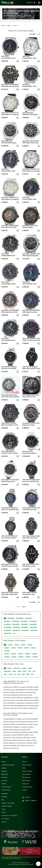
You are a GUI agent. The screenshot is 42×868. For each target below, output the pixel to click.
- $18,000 (21, 657)
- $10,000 (7, 651)
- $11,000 (6, 654)
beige (19, 671)
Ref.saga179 (33, 621)
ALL (5, 618)
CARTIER (4, 781)
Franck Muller (6, 787)
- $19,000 (28, 657)
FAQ (24, 768)
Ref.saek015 (11, 618)
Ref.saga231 (7, 630)
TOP (3, 26)
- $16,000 (7, 657)
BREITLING (5, 774)
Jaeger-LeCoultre (8, 803)
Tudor (3, 809)
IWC (3, 800)
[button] (18, 61)
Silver (28, 674)
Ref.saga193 (16, 624)
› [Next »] (24, 607)
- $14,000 (27, 654)
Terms (25, 790)
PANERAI (4, 797)
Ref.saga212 (25, 627)
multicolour (16, 668)
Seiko (9, 26)
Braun (25, 671)
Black (6, 674)
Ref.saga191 (7, 624)
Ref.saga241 (34, 630)
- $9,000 (33, 648)
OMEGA (4, 768)
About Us (26, 784)
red (15, 674)
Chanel (4, 822)
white (10, 674)
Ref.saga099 (20, 618)
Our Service (27, 774)
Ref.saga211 (16, 627)
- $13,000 (20, 654)
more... (15, 633)
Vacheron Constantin (9, 816)
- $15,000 (34, 654)
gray (19, 674)
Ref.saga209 (8, 627)
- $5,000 (6, 648)
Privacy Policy (27, 787)
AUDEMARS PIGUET (8, 765)
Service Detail (27, 771)
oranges (24, 668)
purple (9, 668)
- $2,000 (16, 645)
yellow (30, 668)
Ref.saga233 (16, 630)
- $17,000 (14, 657)
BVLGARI (4, 777)
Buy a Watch (27, 765)
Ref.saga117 (7, 621)
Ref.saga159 (16, 621)
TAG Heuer (5, 819)
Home (25, 762)
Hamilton (5, 794)
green (14, 671)
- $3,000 (23, 645)
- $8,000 (26, 648)
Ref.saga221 (33, 627)
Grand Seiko (6, 790)
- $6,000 (13, 648)
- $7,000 (20, 648)
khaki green (7, 671)
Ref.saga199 (33, 624)
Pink (32, 674)
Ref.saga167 (24, 621)
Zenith (4, 812)
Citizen (4, 784)
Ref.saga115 (28, 618)
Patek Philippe (6, 806)
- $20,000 (35, 657)
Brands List (26, 777)
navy (30, 671)
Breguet (4, 771)
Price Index (26, 781)
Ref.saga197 (24, 624)
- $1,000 (10, 645)
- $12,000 (13, 654)
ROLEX (4, 762)
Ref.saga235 (25, 630)
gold (23, 674)
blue (34, 671)
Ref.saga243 (8, 633)
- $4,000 (29, 645)
